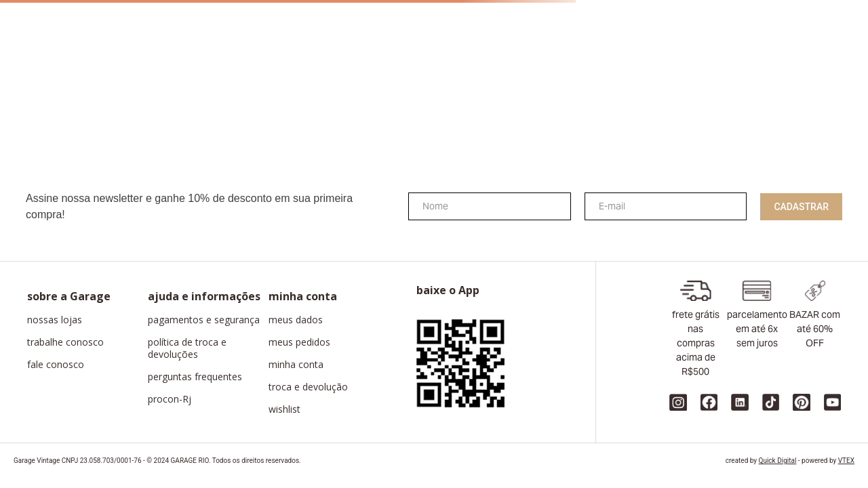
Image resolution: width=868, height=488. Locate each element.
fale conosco (56, 365)
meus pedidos (299, 342)
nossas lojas (55, 320)
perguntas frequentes (195, 377)
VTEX (846, 461)
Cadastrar (801, 207)
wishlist (284, 409)
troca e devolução (308, 387)
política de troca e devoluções (187, 348)
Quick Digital (778, 461)
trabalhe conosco (65, 342)
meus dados (296, 320)
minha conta (296, 365)
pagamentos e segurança (204, 320)
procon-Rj (170, 399)
